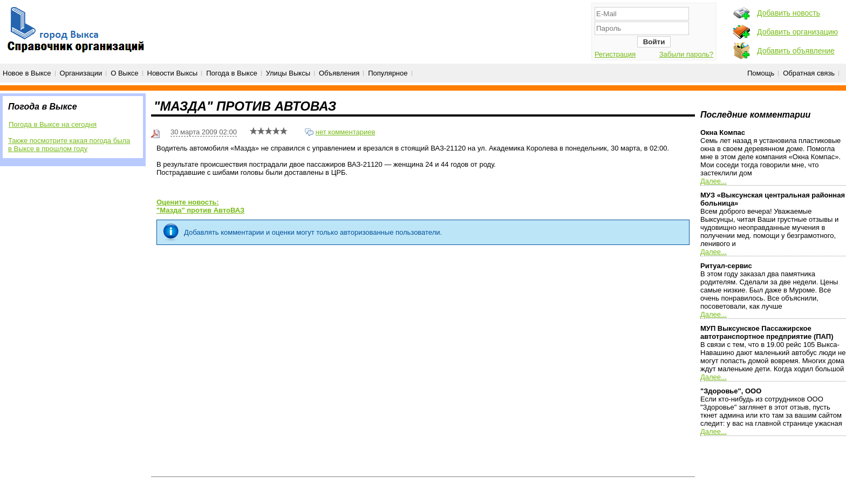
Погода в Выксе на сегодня (53, 124)
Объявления (339, 73)
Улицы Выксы (288, 73)
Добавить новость (789, 13)
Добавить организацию (797, 32)
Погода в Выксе (232, 73)
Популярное (388, 73)
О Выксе (124, 73)
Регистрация (615, 54)
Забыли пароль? (686, 54)
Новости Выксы (173, 73)
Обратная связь (809, 73)
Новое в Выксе (27, 73)
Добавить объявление (796, 51)
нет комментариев (346, 132)
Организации (81, 73)
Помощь (761, 73)
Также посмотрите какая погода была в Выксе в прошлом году (69, 145)
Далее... (714, 181)
